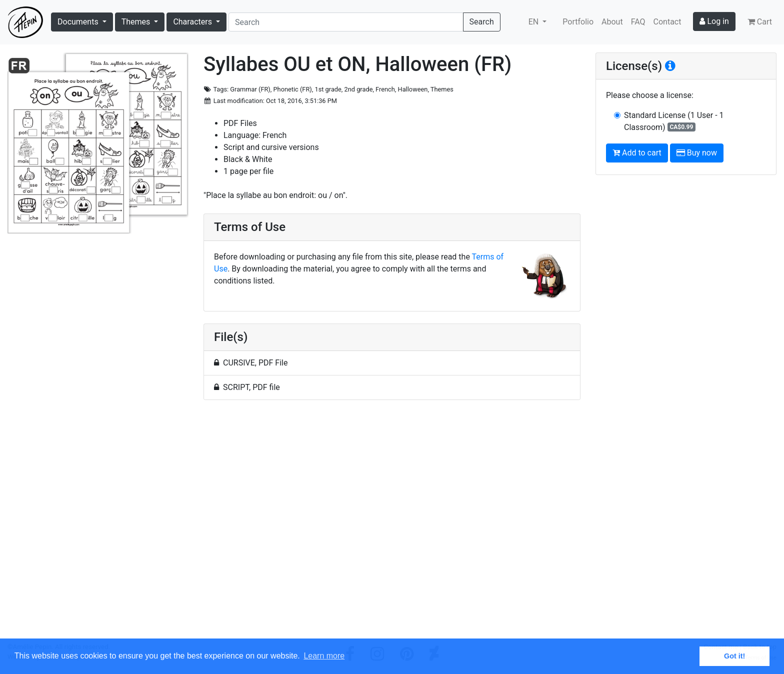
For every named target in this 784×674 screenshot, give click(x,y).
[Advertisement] (392, 525)
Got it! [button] (734, 656)
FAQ (638, 22)
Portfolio (578, 22)
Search (482, 22)
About (612, 22)
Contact (667, 22)
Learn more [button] (324, 656)
